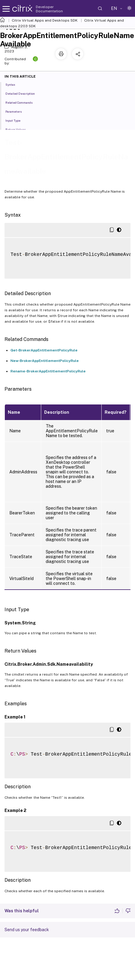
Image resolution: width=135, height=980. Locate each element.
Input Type (16, 120)
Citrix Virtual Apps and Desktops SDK (45, 20)
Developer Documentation (49, 9)
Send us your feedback (27, 930)
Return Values (19, 129)
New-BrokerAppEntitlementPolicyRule (45, 361)
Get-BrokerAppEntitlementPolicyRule (44, 350)
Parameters (17, 111)
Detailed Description (23, 93)
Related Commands (22, 102)
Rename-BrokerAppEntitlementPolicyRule (48, 371)
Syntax (14, 84)
